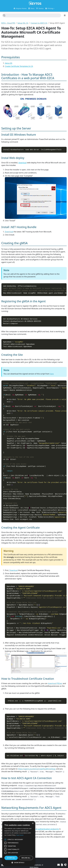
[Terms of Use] (62, 865)
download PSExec (55, 683)
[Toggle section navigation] (65, 15)
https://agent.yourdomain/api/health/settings (37, 769)
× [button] (33, 823)
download (22, 163)
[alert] (19, 843)
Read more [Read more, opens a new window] (20, 835)
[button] (19, 863)
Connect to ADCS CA (39, 23)
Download (9, 232)
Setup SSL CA (23, 23)
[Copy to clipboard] (65, 148)
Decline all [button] (26, 858)
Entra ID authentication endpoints (45, 829)
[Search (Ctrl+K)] (32, 15)
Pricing (49, 8)
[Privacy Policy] (65, 865)
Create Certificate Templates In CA (19, 66)
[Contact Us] (59, 865)
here (52, 374)
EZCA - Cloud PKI (8, 23)
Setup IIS (9, 63)
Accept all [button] (11, 858)
